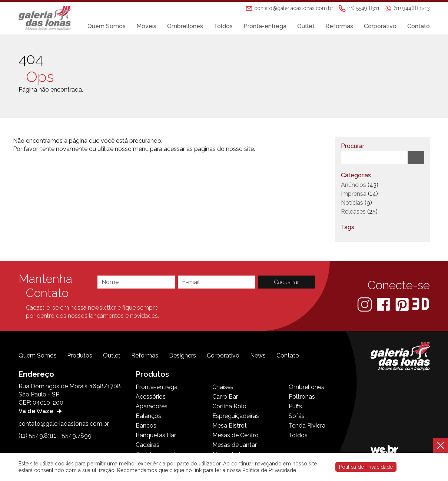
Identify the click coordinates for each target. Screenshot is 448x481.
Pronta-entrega (265, 27)
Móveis (146, 27)
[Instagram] (365, 304)
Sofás (297, 416)
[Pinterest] (403, 304)
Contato (419, 27)
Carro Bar (225, 397)
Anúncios (354, 185)
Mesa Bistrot (230, 426)
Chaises (223, 387)
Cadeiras (147, 445)
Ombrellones (185, 27)
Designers (182, 355)
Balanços (148, 416)
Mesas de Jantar (235, 445)
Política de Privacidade (366, 467)
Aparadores (152, 406)
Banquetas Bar (156, 435)
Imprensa (354, 194)
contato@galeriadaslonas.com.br (64, 424)
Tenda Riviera (307, 426)
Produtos (80, 355)
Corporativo (380, 27)
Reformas (339, 27)
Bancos (146, 426)
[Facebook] (384, 304)
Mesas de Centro (235, 435)
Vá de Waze (41, 411)
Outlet (306, 27)
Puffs (295, 406)
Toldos (223, 27)
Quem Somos (107, 27)
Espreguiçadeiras (236, 416)
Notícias (352, 203)
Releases (353, 212)
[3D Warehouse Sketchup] (421, 304)
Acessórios (151, 397)
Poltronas (302, 397)
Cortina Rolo (229, 406)
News (258, 355)
